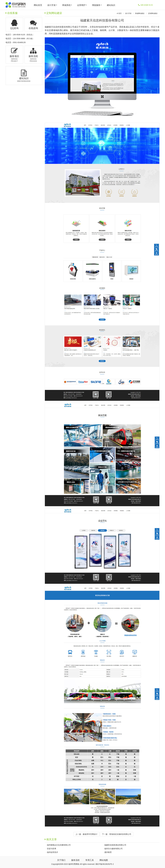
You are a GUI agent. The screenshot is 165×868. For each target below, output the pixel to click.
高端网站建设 (140, 13)
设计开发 (52, 5)
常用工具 (90, 860)
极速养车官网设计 (90, 834)
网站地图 (104, 860)
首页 (120, 13)
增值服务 (97, 5)
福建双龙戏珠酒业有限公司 (115, 845)
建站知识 (111, 5)
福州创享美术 (52, 852)
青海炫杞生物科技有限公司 (120, 834)
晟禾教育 (108, 852)
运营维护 (82, 5)
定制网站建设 (153, 13)
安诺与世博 (52, 849)
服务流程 (75, 860)
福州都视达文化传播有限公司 (59, 845)
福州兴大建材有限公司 (113, 849)
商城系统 (67, 5)
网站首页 (38, 5)
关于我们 (61, 860)
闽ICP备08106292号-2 (105, 864)
